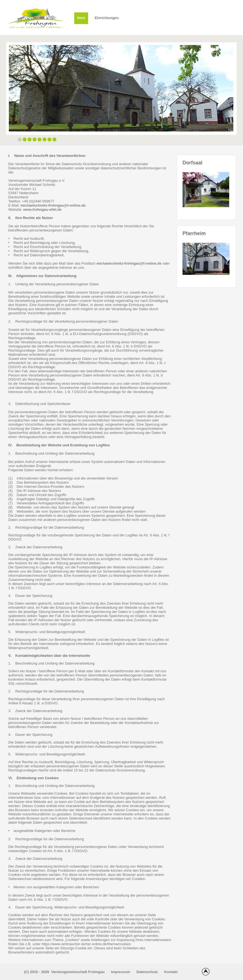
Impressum (121, 972)
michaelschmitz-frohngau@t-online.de (53, 205)
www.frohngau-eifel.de (42, 210)
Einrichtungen (107, 18)
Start (81, 18)
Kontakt (171, 972)
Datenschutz (147, 972)
